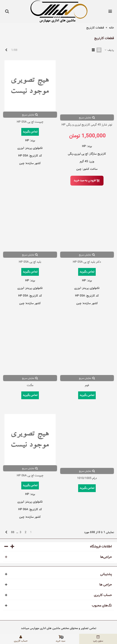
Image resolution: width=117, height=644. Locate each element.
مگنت (30, 385)
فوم (87, 385)
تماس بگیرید (30, 132)
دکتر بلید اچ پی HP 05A (87, 262)
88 (13, 532)
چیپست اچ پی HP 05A (30, 122)
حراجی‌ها (106, 557)
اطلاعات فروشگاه (101, 547)
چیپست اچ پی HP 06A (30, 476)
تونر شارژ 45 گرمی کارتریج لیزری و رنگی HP (87, 125)
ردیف (109, 50)
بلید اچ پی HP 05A (30, 262)
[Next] (6, 50)
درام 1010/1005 (87, 478)
